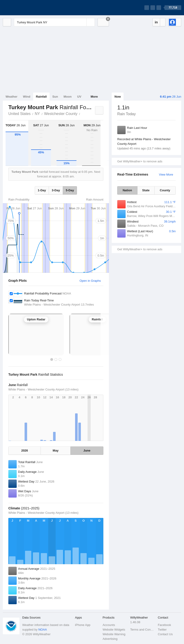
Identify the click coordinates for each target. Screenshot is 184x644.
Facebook (164, 625)
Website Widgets (114, 630)
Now (118, 97)
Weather (11, 97)
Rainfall (41, 97)
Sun (55, 97)
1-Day (42, 190)
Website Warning (114, 634)
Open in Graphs (90, 281)
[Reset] (82, 22)
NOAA (43, 630)
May (56, 450)
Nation (127, 190)
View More (166, 175)
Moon (68, 97)
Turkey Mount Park (82, 113)
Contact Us (165, 634)
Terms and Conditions (143, 630)
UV (79, 97)
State (146, 190)
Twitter (162, 630)
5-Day (70, 190)
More (94, 97)
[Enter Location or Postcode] (54, 22)
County (165, 190)
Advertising (110, 639)
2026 (25, 450)
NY (37, 114)
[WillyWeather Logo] (25, 8)
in (156, 22)
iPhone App (83, 625)
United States (19, 114)
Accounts (109, 625)
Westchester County (61, 114)
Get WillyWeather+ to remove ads (140, 161)
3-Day (56, 190)
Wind (27, 97)
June (87, 450)
